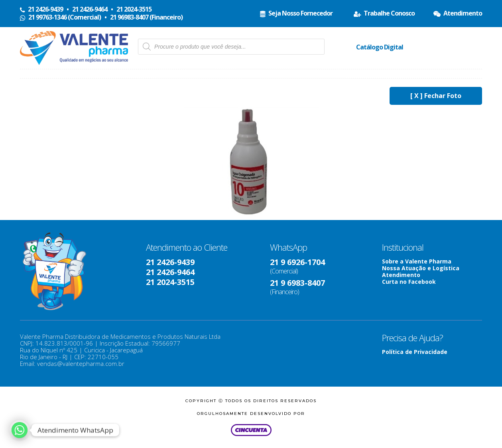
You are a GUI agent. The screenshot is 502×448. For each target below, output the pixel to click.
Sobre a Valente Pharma (417, 261)
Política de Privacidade (415, 352)
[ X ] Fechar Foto (436, 96)
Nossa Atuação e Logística (421, 268)
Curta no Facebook (409, 282)
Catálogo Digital (380, 47)
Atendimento (401, 275)
